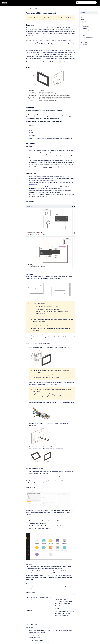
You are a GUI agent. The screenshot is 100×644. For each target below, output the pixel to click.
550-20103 (68, 18)
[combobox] (86, 3)
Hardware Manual (13, 3)
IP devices (37, 9)
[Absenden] (77, 3)
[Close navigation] (22, 9)
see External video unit (43, 42)
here (60, 521)
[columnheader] (50, 206)
